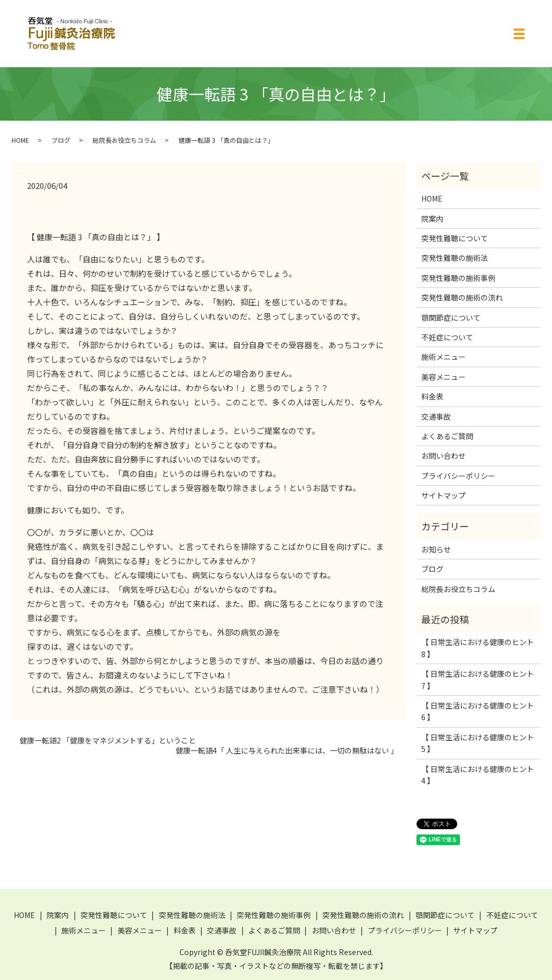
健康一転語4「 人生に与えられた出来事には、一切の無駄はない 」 (287, 751)
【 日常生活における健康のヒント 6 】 (478, 711)
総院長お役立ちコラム (124, 140)
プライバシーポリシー (458, 476)
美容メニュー (444, 377)
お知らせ (436, 549)
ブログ (61, 140)
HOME (20, 140)
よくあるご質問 (447, 436)
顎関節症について (451, 317)
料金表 (432, 396)
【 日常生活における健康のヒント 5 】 (478, 743)
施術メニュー (444, 357)
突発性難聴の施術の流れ (462, 297)
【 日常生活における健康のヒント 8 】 (478, 648)
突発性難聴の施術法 (455, 258)
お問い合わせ (444, 456)
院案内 (432, 219)
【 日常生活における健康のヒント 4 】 (478, 775)
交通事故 (436, 416)
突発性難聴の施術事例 (458, 278)
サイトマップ (444, 495)
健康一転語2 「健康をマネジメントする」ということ (108, 741)
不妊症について (447, 337)
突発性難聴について (455, 238)
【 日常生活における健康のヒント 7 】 (478, 679)
